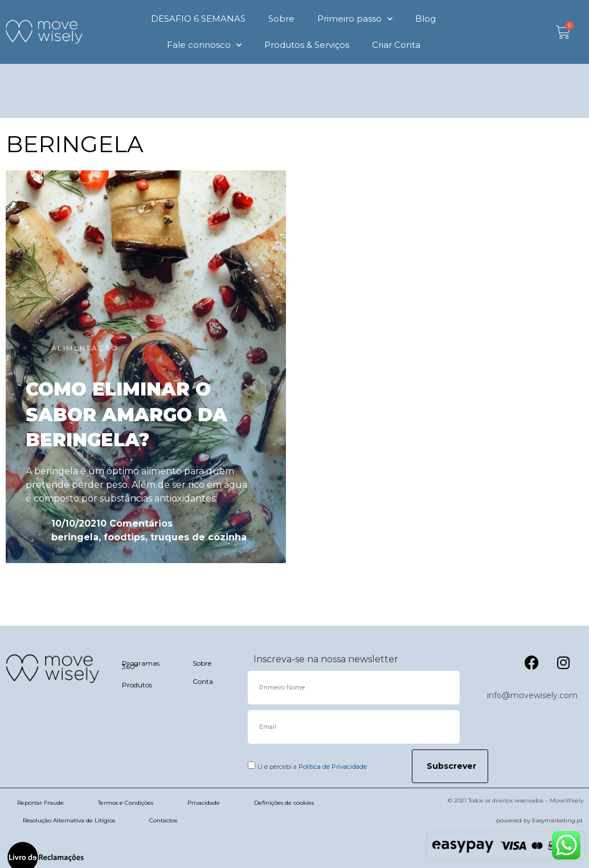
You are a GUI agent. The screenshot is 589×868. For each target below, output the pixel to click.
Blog (426, 19)
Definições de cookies (284, 803)
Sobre (281, 19)
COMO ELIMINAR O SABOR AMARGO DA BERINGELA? (126, 415)
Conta (203, 681)
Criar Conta (396, 45)
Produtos (137, 685)
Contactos (163, 820)
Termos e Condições (126, 803)
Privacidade (204, 803)
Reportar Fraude (40, 803)
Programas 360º (141, 665)
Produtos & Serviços (307, 45)
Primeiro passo (355, 19)
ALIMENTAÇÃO (85, 348)
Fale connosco (204, 45)
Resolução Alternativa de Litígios (69, 820)
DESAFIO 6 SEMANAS (198, 19)
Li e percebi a (312, 767)
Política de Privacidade (333, 767)
